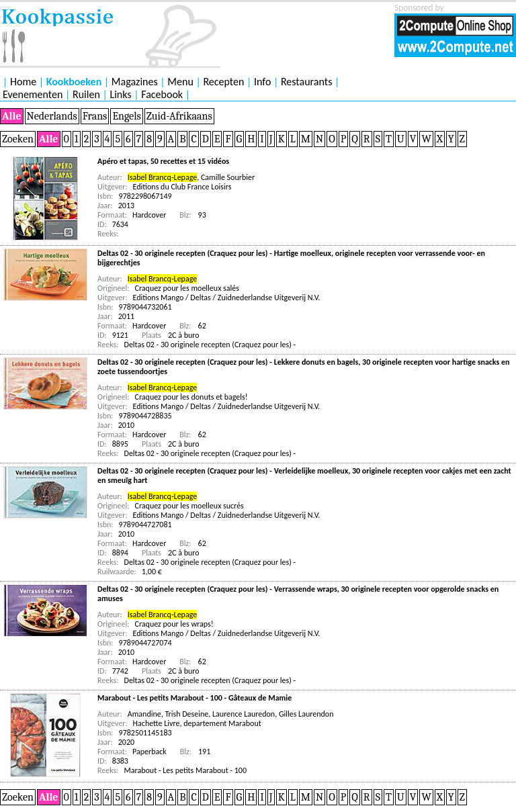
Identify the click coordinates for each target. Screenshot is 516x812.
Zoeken (18, 139)
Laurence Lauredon (244, 714)
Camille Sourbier (228, 177)
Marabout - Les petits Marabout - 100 (186, 770)
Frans (95, 116)
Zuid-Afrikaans (179, 116)
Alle (12, 116)
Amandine (144, 714)
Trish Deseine (186, 714)
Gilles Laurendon (306, 714)
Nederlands (52, 116)
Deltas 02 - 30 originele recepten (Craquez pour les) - (210, 345)
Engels (126, 116)
